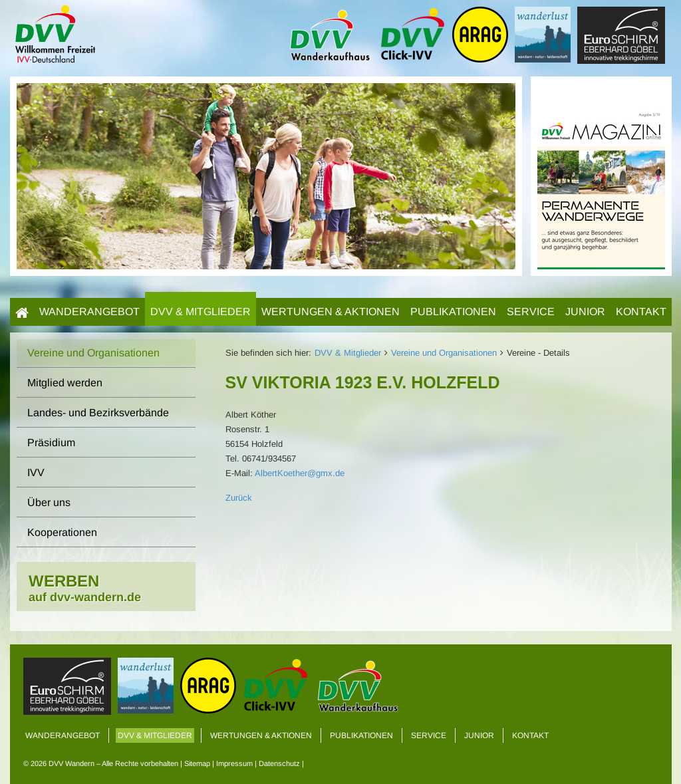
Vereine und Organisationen (444, 353)
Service (531, 312)
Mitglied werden (65, 383)
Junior (585, 312)
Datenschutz (279, 763)
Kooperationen (62, 532)
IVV (36, 472)
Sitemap (197, 763)
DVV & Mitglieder (201, 312)
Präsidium (51, 443)
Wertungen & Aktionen (331, 312)
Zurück (239, 498)
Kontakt (641, 312)
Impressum (234, 763)
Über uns (49, 502)
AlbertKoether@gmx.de (300, 473)
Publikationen (453, 312)
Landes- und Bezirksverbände (98, 413)
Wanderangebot (89, 312)
